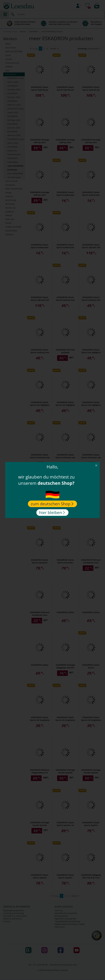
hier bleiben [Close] (52, 512)
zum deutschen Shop (52, 504)
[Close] (96, 465)
